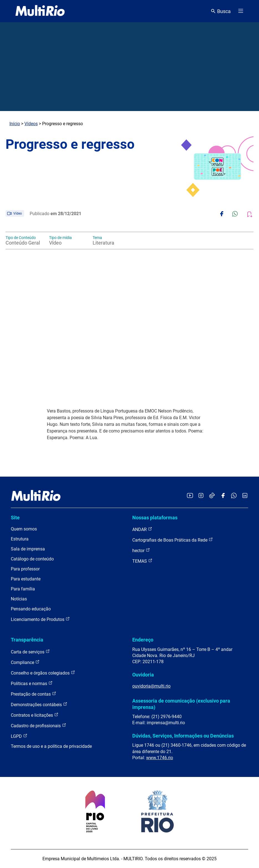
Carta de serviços (30, 652)
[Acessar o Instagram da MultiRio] (201, 496)
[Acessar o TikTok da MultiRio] (212, 496)
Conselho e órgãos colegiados (43, 673)
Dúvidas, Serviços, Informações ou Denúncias (183, 736)
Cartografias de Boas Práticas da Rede (173, 540)
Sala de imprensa (28, 549)
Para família (23, 589)
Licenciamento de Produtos (40, 619)
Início (15, 124)
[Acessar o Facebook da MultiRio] (223, 496)
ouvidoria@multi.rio (151, 686)
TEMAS (142, 561)
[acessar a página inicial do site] (40, 11)
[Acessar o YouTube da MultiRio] (190, 496)
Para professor (25, 569)
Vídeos (31, 124)
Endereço (143, 640)
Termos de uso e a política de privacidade (51, 746)
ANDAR (142, 529)
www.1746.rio (160, 758)
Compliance (25, 662)
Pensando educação (31, 609)
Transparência (27, 640)
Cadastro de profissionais (39, 725)
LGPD (19, 736)
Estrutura (20, 539)
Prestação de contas (34, 694)
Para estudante (26, 579)
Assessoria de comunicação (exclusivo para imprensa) (181, 704)
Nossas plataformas (155, 518)
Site (15, 518)
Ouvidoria (143, 675)
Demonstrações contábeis (39, 704)
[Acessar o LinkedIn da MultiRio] (245, 496)
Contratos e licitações (35, 715)
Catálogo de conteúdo (32, 559)
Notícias (19, 599)
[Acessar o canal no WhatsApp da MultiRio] (234, 496)
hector (141, 550)
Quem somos (24, 529)
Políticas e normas (32, 683)
